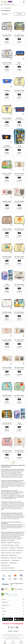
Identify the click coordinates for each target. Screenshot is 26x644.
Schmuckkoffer (12, 548)
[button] (7, 14)
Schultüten (13, 570)
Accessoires (4, 543)
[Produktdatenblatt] (7, 31)
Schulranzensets (13, 555)
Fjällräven (17, 545)
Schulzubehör (13, 558)
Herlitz (6, 497)
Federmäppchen (4, 555)
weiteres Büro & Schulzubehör (8, 568)
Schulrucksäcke (4, 548)
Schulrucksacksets (5, 558)
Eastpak (11, 497)
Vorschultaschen (13, 563)
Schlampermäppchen (5, 560)
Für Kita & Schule (15, 560)
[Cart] (11, 31)
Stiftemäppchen (4, 563)
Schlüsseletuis (4, 550)
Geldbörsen (10, 543)
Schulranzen (18, 553)
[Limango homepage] (4, 2)
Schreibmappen (20, 570)
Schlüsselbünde (12, 550)
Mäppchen (20, 558)
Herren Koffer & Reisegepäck (7, 545)
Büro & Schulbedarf (5, 570)
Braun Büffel (20, 550)
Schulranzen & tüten (5, 565)
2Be (13, 553)
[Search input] (14, 4)
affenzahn (3, 553)
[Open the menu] (2, 4)
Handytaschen (17, 543)
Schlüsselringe (20, 548)
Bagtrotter (9, 553)
